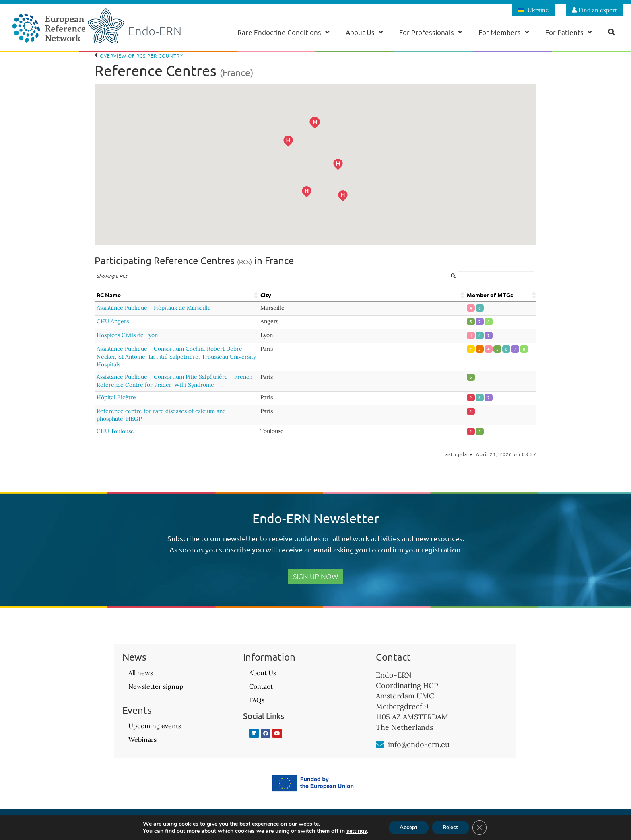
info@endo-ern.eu (419, 744)
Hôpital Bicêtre (116, 397)
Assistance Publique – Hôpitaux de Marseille (154, 308)
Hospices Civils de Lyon (127, 335)
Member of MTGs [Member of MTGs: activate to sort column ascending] (490, 295)
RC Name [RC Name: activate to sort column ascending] (109, 295)
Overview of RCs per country (139, 55)
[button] (353, 206)
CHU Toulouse (115, 431)
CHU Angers (113, 321)
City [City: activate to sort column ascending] (266, 295)
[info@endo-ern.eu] (380, 745)
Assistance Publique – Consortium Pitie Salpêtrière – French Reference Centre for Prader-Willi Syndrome (174, 381)
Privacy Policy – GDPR (315, 826)
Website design (544, 826)
